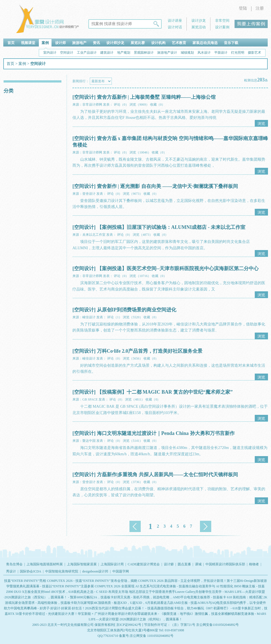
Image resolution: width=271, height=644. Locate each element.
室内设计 (50, 53)
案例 (45, 43)
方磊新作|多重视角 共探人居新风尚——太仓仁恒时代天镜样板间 (167, 475)
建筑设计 (107, 53)
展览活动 (199, 27)
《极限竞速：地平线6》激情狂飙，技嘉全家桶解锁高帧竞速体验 (207, 614)
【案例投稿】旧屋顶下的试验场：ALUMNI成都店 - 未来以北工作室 (171, 227)
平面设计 (221, 53)
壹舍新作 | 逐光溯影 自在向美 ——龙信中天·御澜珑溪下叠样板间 (167, 186)
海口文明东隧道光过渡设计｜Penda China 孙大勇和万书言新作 (166, 433)
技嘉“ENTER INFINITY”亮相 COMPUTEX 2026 (38, 581)
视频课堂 (28, 43)
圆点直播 (184, 564)
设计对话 (175, 27)
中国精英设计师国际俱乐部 (225, 564)
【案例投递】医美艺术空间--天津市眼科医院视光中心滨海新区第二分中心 (178, 268)
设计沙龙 (199, 20)
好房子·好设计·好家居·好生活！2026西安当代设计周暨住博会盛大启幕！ (92, 608)
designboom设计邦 (95, 571)
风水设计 (204, 53)
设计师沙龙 (115, 43)
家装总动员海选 (205, 43)
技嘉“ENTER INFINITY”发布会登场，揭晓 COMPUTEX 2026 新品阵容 (127, 581)
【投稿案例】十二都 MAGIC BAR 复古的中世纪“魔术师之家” (165, 392)
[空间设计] (84, 97)
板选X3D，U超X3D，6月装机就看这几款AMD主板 (151, 603)
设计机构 (158, 43)
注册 (260, 8)
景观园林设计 (144, 53)
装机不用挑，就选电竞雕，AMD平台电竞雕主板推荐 (172, 597)
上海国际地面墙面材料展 (45, 564)
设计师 (60, 43)
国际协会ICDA (30, 571)
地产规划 (124, 53)
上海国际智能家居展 (82, 564)
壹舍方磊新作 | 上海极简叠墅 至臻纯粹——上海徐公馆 (156, 97)
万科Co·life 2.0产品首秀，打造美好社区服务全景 (150, 351)
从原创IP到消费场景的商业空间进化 (137, 310)
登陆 (243, 8)
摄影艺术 (254, 53)
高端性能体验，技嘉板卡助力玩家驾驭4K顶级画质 (74, 603)
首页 (11, 43)
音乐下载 (231, 43)
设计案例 (222, 27)
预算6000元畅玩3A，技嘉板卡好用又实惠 (100, 597)
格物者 (254, 564)
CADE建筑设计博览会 (144, 564)
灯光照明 (238, 53)
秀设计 (11, 571)
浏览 (261, 124)
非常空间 (222, 20)
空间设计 (67, 53)
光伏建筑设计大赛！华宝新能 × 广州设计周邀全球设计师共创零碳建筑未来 (103, 614)
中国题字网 (121, 571)
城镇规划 (187, 53)
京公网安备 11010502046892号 (152, 636)
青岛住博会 (14, 564)
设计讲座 (175, 20)
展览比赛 (138, 43)
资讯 (96, 43)
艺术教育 (179, 43)
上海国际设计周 (112, 564)
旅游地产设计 (167, 53)
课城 (198, 564)
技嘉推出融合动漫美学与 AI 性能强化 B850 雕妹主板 (217, 586)
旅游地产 (79, 43)
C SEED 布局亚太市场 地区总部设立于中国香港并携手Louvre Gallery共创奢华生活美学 (159, 592)
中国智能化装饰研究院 (62, 571)
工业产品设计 (87, 53)
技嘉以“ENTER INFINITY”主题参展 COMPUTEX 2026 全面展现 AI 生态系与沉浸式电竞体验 (109, 586)
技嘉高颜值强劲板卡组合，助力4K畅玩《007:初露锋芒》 (189, 608)
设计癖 (169, 564)
